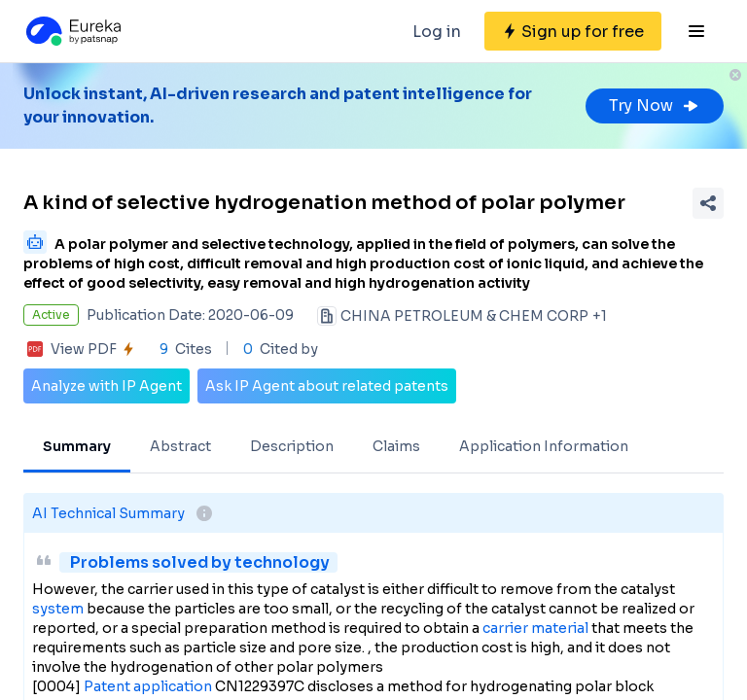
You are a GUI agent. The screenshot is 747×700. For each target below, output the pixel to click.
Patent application (148, 686)
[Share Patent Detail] (708, 203)
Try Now (655, 105)
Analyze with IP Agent (107, 386)
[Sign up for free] (573, 31)
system (58, 609)
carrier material (535, 628)
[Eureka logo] (72, 31)
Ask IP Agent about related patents (327, 386)
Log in (437, 32)
